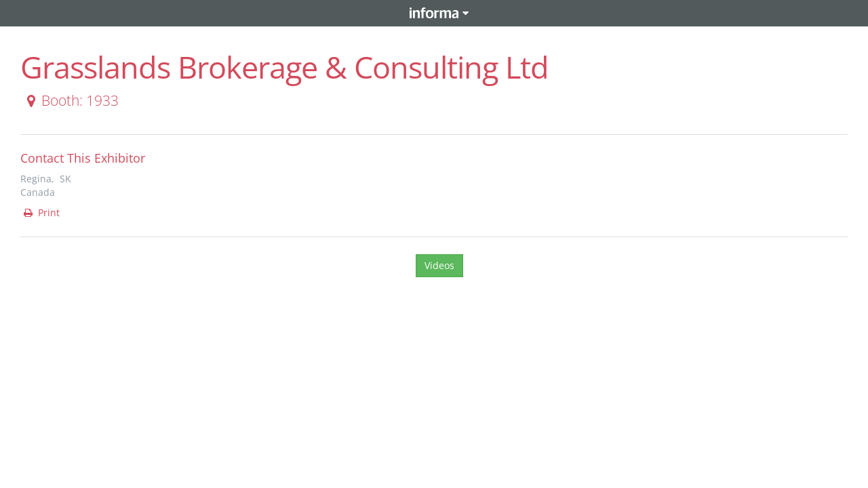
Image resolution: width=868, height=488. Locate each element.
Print (41, 212)
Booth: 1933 (70, 100)
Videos (439, 265)
